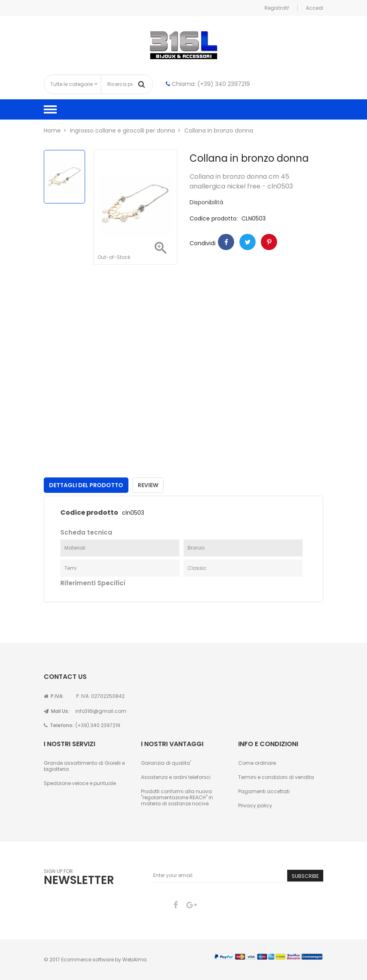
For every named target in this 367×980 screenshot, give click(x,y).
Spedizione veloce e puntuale (80, 783)
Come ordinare (257, 763)
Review (148, 485)
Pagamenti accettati (264, 791)
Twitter (248, 242)
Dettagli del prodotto (86, 485)
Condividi (226, 242)
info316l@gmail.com (101, 711)
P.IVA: (54, 696)
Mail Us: (57, 711)
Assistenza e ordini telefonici (176, 777)
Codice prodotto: (214, 219)
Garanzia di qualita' (166, 763)
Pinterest (269, 242)
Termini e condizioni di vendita (276, 777)
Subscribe (305, 876)
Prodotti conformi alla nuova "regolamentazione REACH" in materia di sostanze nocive (177, 797)
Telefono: (59, 725)
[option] (64, 177)
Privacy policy (255, 806)
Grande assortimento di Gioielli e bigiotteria (84, 766)
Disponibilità (206, 202)
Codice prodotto (89, 513)
